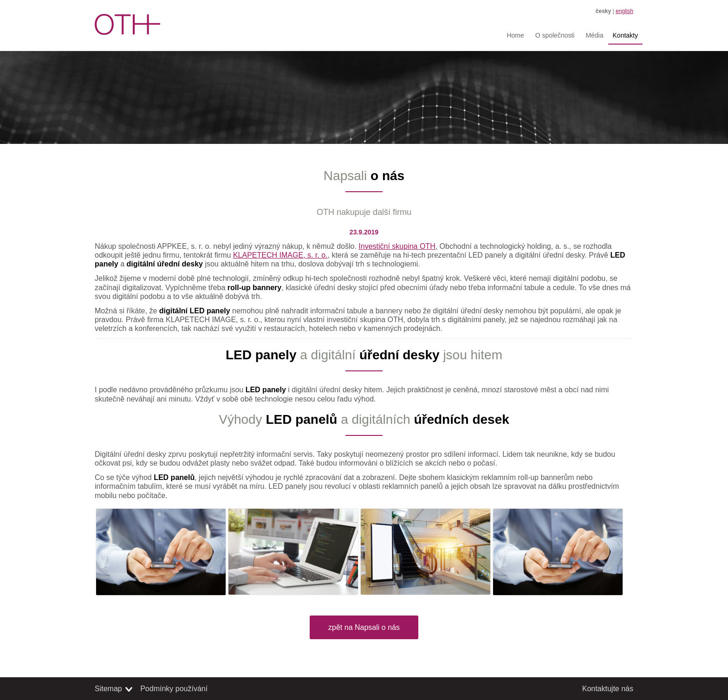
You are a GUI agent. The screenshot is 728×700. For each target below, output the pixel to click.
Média (594, 35)
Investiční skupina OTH (397, 246)
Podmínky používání (174, 689)
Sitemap (108, 689)
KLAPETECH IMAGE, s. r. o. (280, 255)
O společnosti (555, 35)
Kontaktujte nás (608, 689)
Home (515, 35)
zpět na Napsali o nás (364, 627)
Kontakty (625, 35)
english (624, 11)
